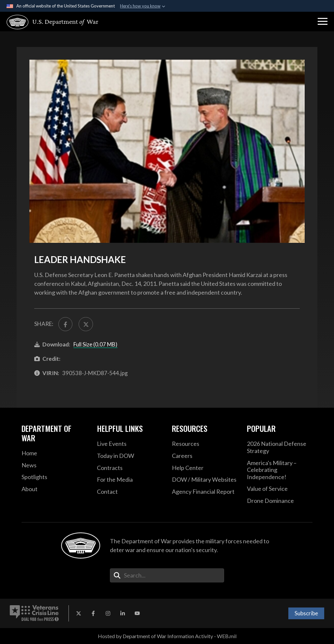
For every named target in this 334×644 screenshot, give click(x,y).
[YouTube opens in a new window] (137, 613)
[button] (323, 22)
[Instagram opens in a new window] (108, 613)
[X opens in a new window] (79, 613)
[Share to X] (86, 324)
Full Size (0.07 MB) (95, 344)
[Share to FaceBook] (65, 324)
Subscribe (306, 613)
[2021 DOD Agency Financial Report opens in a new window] (205, 492)
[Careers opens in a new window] (205, 456)
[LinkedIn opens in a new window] (123, 613)
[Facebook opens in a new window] (93, 613)
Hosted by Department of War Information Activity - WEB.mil (167, 636)
